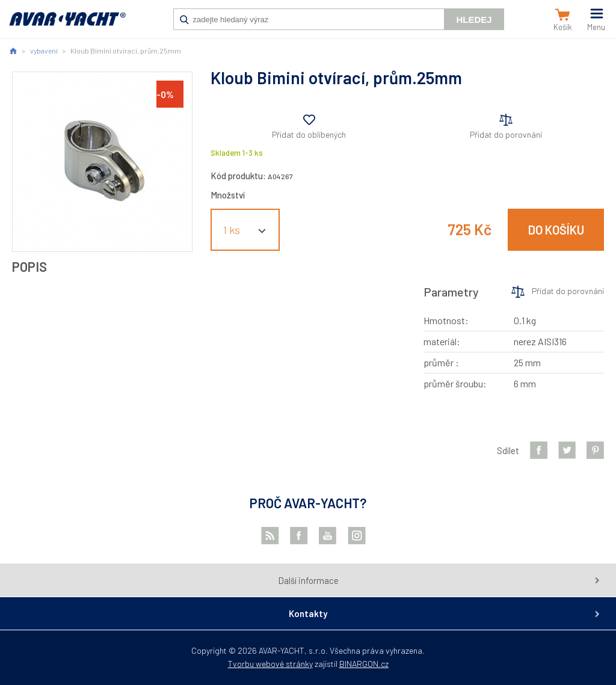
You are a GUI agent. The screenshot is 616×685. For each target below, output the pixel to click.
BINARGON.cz (364, 664)
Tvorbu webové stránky (270, 664)
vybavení (44, 51)
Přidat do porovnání (506, 134)
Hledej (474, 20)
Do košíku (556, 230)
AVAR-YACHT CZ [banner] (67, 25)
